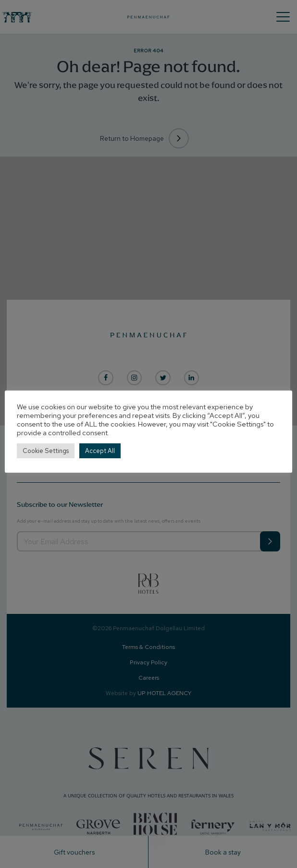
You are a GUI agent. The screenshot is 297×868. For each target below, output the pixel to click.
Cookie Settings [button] (46, 451)
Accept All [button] (100, 451)
